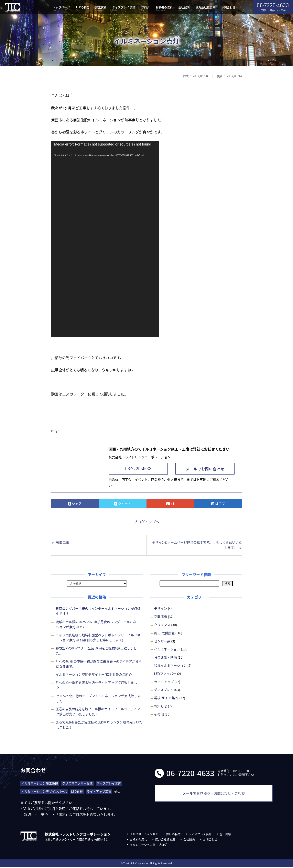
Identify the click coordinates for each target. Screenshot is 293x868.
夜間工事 (63, 543)
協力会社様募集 (205, 9)
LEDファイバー (165, 674)
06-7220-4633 (138, 469)
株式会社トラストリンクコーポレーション (12, 8)
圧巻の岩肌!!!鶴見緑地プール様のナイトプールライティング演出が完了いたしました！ (98, 712)
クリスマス (162, 626)
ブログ (145, 9)
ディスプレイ (164, 690)
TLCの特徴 (83, 9)
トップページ (61, 9)
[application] (105, 239)
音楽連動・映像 (165, 658)
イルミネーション (167, 650)
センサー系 (162, 642)
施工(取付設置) (165, 634)
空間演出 (161, 617)
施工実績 (101, 9)
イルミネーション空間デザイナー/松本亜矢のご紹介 (94, 675)
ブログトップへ (146, 522)
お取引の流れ (164, 9)
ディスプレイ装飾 (200, 835)
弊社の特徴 (173, 835)
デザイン (161, 609)
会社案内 (184, 9)
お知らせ (161, 707)
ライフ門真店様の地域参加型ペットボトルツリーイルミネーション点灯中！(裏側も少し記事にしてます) (98, 638)
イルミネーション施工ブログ (148, 845)
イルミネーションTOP (144, 835)
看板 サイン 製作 (166, 699)
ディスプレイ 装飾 (124, 9)
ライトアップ (164, 682)
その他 (159, 715)
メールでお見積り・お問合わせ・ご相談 (214, 796)
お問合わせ (228, 9)
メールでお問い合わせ (205, 469)
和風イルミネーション (170, 666)
